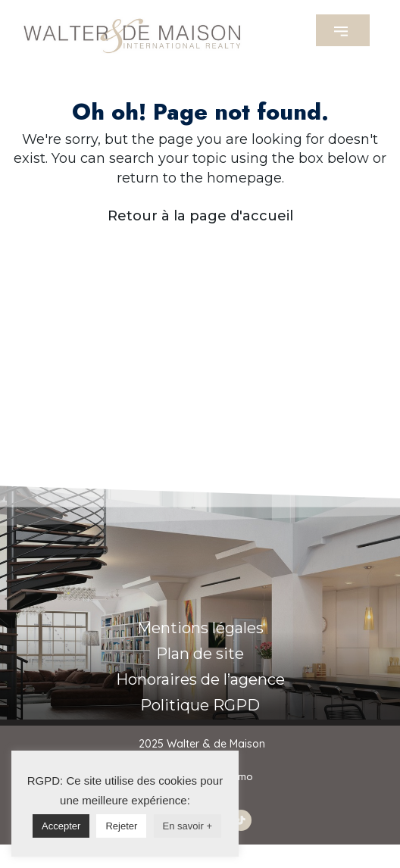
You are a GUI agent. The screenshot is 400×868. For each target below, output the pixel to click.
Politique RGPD (200, 705)
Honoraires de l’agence (200, 679)
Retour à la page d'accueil (200, 216)
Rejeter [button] (121, 826)
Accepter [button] (61, 826)
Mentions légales (200, 628)
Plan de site (200, 654)
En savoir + (187, 826)
